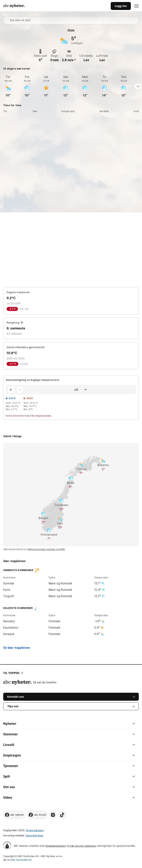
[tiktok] (62, 815)
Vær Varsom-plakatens (83, 846)
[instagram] (53, 815)
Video (8, 797)
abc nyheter (14, 815)
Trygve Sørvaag (35, 830)
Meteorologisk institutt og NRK (46, 549)
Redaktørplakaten (56, 846)
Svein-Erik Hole (34, 835)
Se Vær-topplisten (17, 648)
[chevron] (102, 724)
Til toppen (13, 673)
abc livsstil (37, 815)
